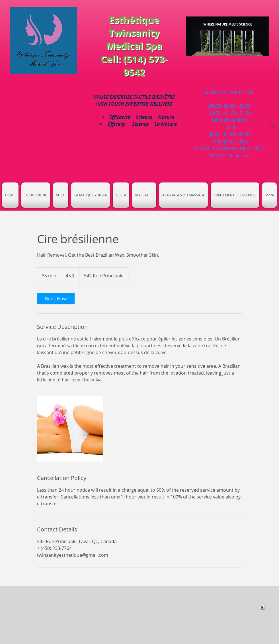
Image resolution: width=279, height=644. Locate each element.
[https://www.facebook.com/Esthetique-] (262, 607)
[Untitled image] (70, 429)
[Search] (273, 125)
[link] (56, 299)
